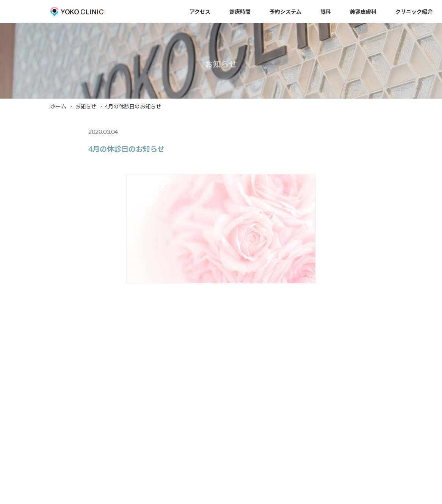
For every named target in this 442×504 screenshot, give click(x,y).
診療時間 (240, 12)
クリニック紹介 (414, 12)
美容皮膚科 (363, 12)
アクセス (200, 12)
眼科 (326, 12)
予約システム (285, 12)
